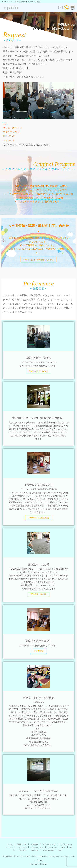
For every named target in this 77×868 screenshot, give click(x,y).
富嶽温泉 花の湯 (38, 594)
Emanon (44, 864)
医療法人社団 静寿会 (38, 371)
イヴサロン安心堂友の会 (39, 518)
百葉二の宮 (39, 651)
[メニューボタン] (73, 8)
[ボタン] (61, 9)
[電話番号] (66, 8)
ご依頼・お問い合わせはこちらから (38, 260)
